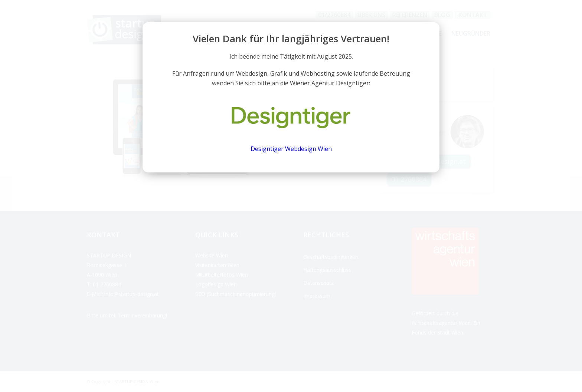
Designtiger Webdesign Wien (291, 149)
